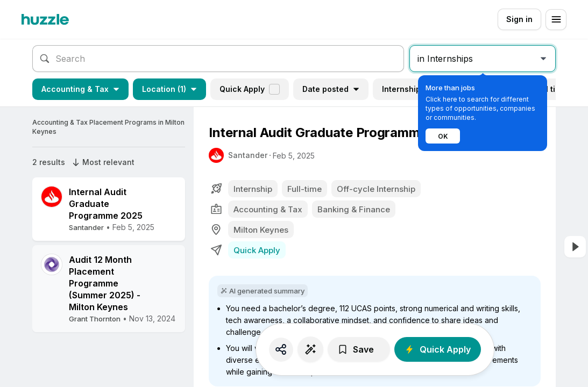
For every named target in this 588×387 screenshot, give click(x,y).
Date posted (331, 89)
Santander (248, 155)
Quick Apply (250, 89)
